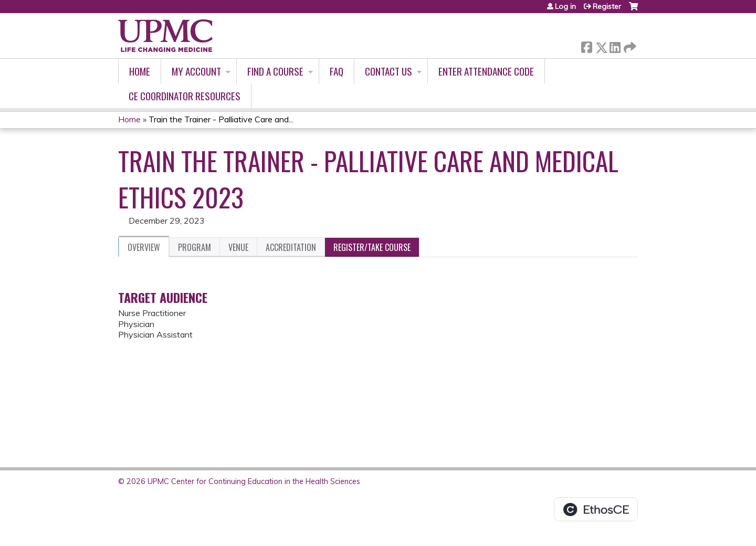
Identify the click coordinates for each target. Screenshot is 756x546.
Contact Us (388, 71)
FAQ (337, 71)
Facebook (586, 45)
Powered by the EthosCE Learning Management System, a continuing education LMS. (596, 509)
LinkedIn (615, 45)
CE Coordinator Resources (185, 96)
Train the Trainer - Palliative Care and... (221, 119)
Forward (629, 45)
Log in (565, 6)
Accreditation (291, 247)
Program (195, 247)
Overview (144, 247)
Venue (238, 247)
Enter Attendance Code (486, 71)
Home (140, 71)
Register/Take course (372, 247)
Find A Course (275, 71)
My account (196, 71)
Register (607, 6)
